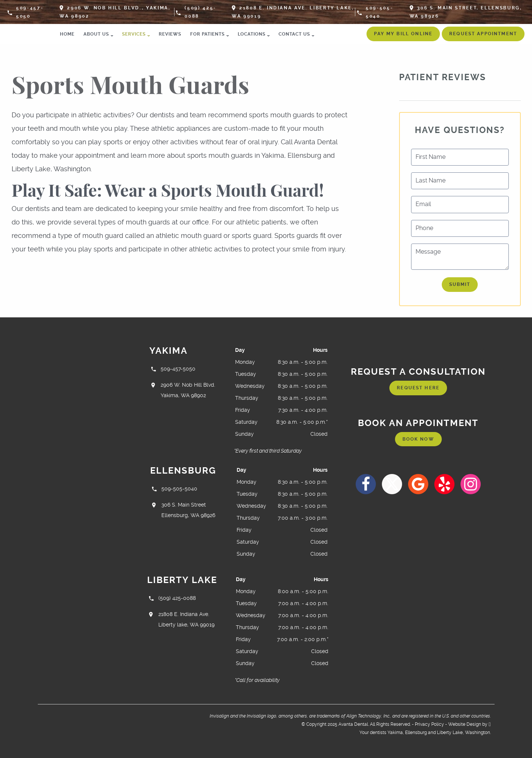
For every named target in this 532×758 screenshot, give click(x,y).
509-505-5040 (375, 12)
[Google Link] (418, 484)
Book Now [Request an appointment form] (418, 439)
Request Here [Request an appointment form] (418, 388)
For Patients (207, 34)
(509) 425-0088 (196, 12)
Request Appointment (483, 34)
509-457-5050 (25, 12)
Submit (460, 284)
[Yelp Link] (444, 484)
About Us (96, 34)
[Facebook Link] (366, 484)
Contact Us (294, 34)
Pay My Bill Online (403, 34)
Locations (252, 34)
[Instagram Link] (471, 484)
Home (67, 34)
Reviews (170, 34)
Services (134, 34)
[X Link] (392, 484)
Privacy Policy (429, 724)
